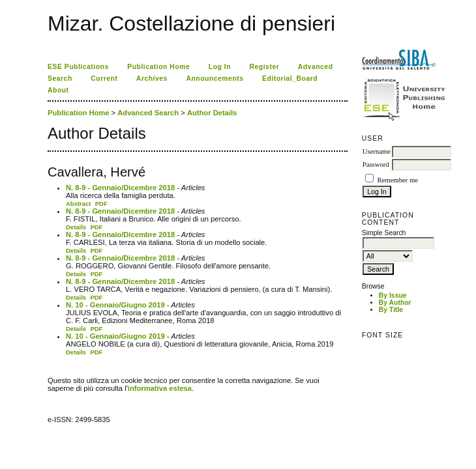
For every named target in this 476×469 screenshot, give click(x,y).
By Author (395, 303)
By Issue (393, 295)
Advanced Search (148, 113)
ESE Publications (78, 67)
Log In (220, 67)
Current (104, 78)
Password (376, 164)
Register (265, 67)
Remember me (397, 180)
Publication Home (158, 67)
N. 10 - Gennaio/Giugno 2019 (115, 305)
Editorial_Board (290, 78)
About (58, 90)
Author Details (212, 113)
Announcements (215, 78)
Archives (152, 78)
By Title (391, 310)
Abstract (79, 204)
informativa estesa (160, 388)
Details (76, 227)
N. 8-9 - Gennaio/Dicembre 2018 (120, 188)
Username (377, 151)
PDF (101, 204)
